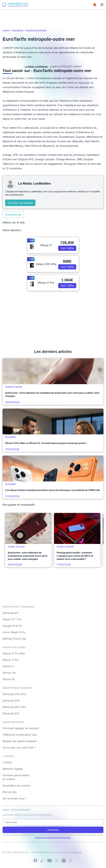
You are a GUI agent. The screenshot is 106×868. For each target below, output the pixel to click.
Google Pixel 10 (12, 626)
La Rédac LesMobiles (36, 66)
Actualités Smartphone (36, 30)
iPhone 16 (8, 679)
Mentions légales (13, 769)
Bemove (77, 852)
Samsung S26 (11, 700)
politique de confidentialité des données (53, 837)
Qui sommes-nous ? (15, 798)
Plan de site (10, 792)
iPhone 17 (8, 666)
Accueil (6, 30)
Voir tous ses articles (20, 203)
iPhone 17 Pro (11, 660)
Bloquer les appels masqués (20, 741)
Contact (7, 762)
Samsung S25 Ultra (14, 707)
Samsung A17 (11, 613)
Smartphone (18, 30)
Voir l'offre (67, 248)
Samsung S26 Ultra (14, 694)
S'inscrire (53, 830)
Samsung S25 (11, 713)
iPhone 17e (9, 673)
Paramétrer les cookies (16, 786)
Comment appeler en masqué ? (21, 728)
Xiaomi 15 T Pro (12, 619)
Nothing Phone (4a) (14, 639)
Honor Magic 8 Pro (14, 632)
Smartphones (13, 215)
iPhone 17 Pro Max (14, 653)
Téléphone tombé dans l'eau (20, 735)
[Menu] (102, 5)
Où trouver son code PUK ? (19, 748)
